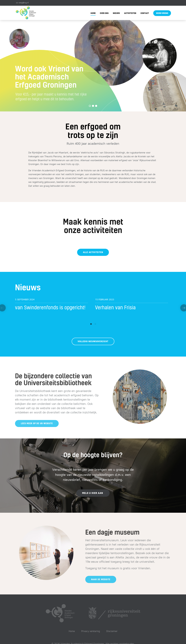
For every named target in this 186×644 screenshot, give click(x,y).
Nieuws (116, 13)
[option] (53, 305)
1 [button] (90, 323)
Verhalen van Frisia (115, 308)
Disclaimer (112, 631)
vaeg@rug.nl (22, 3)
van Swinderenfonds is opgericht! (50, 308)
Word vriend (162, 13)
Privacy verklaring (91, 631)
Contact (145, 13)
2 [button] (94, 323)
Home (93, 13)
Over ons (104, 13)
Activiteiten (130, 13)
